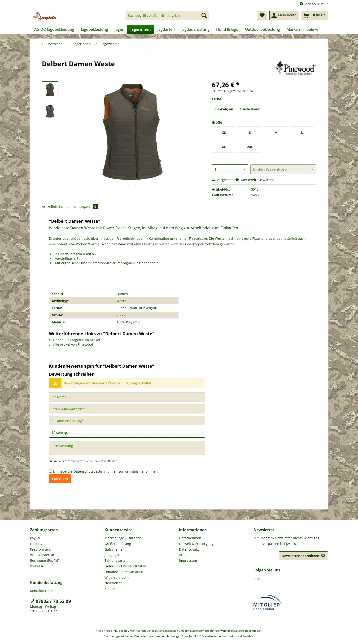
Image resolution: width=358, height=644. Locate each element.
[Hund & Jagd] (227, 29)
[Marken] (293, 29)
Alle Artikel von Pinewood (71, 344)
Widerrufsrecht (117, 577)
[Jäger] (119, 29)
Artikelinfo (50, 207)
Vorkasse (37, 566)
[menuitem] (167, 18)
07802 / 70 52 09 (50, 601)
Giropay (36, 544)
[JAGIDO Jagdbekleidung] (54, 29)
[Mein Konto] (284, 15)
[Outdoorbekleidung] (262, 29)
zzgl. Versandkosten (240, 91)
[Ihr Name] (127, 397)
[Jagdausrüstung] (195, 29)
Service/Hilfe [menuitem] (312, 4)
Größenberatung (118, 544)
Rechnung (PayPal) (45, 560)
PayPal (35, 538)
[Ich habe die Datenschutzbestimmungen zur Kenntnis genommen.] (50, 471)
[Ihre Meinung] (127, 448)
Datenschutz (189, 549)
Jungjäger (112, 555)
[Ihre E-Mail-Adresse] (127, 409)
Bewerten (263, 180)
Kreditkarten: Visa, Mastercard (43, 552)
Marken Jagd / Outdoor (123, 538)
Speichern (60, 479)
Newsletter (113, 583)
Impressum (188, 560)
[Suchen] (204, 15)
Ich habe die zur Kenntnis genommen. (106, 471)
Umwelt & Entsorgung (196, 544)
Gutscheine (114, 549)
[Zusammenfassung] (127, 421)
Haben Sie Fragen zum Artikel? (75, 340)
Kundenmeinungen (79, 207)
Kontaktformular (43, 591)
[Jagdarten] (166, 29)
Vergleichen (224, 180)
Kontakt (111, 589)
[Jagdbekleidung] (94, 29)
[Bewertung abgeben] (127, 433)
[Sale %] (312, 29)
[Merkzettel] (262, 15)
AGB (182, 555)
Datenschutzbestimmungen (96, 471)
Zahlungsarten (116, 560)
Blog (257, 578)
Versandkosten (168, 631)
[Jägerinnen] (141, 29)
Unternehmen (190, 538)
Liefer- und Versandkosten (125, 566)
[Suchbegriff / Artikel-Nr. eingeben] (167, 15)
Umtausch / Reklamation (124, 572)
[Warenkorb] (314, 15)
